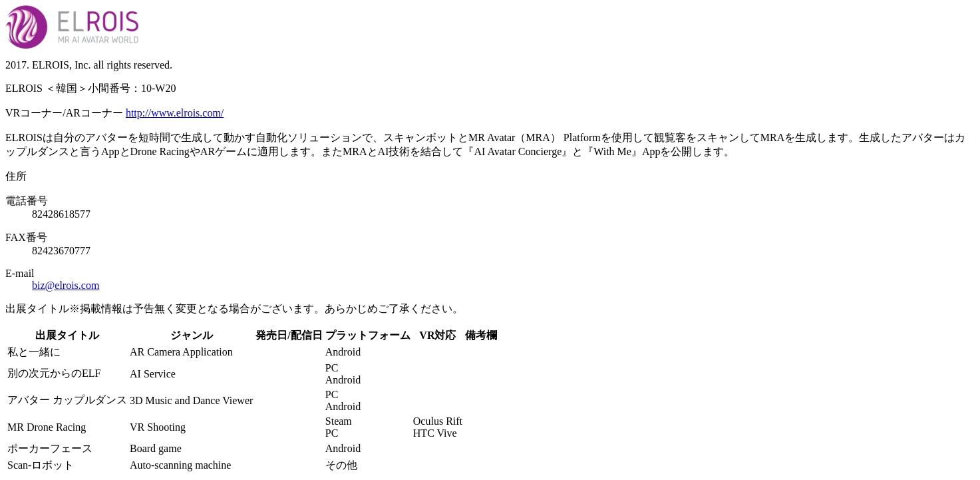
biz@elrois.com (66, 285)
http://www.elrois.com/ (175, 113)
